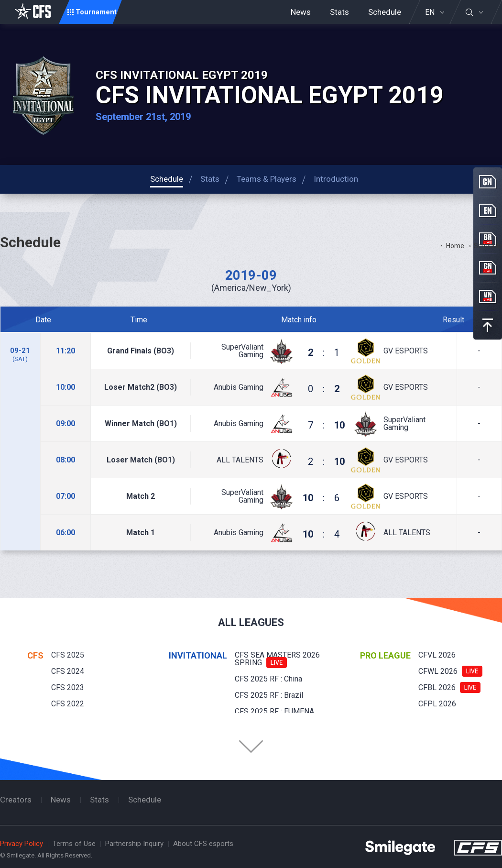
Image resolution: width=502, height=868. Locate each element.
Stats (339, 12)
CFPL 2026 (437, 704)
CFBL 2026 (437, 687)
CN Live (488, 268)
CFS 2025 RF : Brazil (269, 695)
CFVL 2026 (437, 655)
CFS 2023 (68, 687)
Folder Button (251, 747)
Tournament (96, 12)
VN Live (488, 297)
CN (488, 182)
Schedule (385, 12)
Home (455, 246)
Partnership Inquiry (134, 844)
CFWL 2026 (438, 671)
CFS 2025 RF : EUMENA (274, 711)
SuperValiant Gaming (242, 351)
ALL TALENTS (240, 460)
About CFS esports (203, 844)
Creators (16, 800)
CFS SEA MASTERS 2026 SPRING (277, 659)
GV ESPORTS (406, 351)
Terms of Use (74, 844)
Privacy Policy (22, 844)
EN (430, 12)
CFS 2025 (68, 655)
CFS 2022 (68, 704)
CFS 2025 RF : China (268, 679)
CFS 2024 (68, 671)
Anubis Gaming (239, 387)
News (301, 12)
